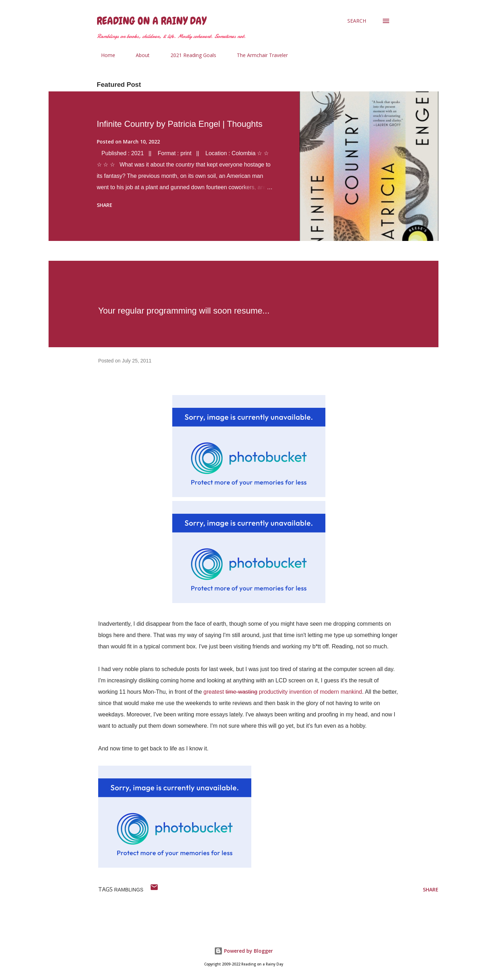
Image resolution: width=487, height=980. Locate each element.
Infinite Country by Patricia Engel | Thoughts (180, 124)
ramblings (129, 890)
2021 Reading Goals (189, 55)
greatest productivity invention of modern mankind (283, 692)
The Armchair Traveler (258, 55)
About (138, 55)
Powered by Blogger (243, 951)
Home (104, 55)
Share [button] (105, 205)
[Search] (357, 21)
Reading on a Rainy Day (152, 21)
